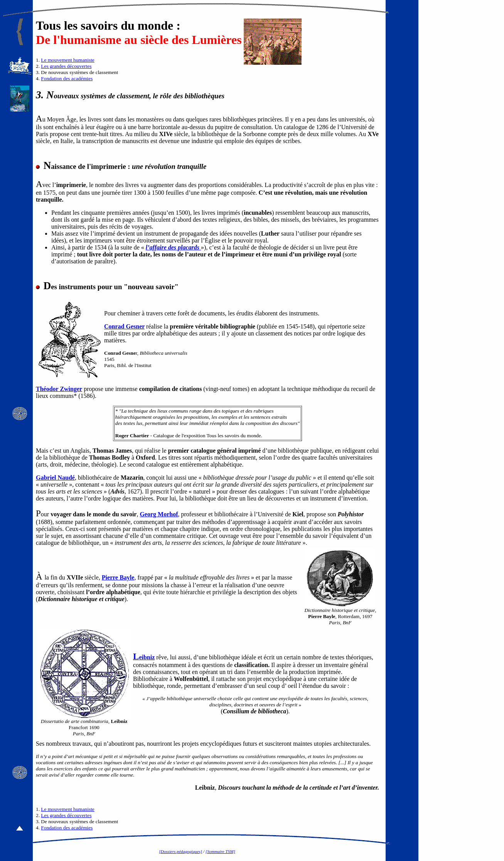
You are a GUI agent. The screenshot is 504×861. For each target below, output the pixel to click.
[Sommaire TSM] (220, 851)
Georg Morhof (159, 514)
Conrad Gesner (124, 326)
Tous (48, 25)
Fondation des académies (67, 78)
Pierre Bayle (118, 577)
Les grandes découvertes (66, 66)
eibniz (144, 657)
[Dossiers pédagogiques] (180, 851)
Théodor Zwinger (59, 389)
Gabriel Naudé (55, 478)
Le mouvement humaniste (67, 60)
